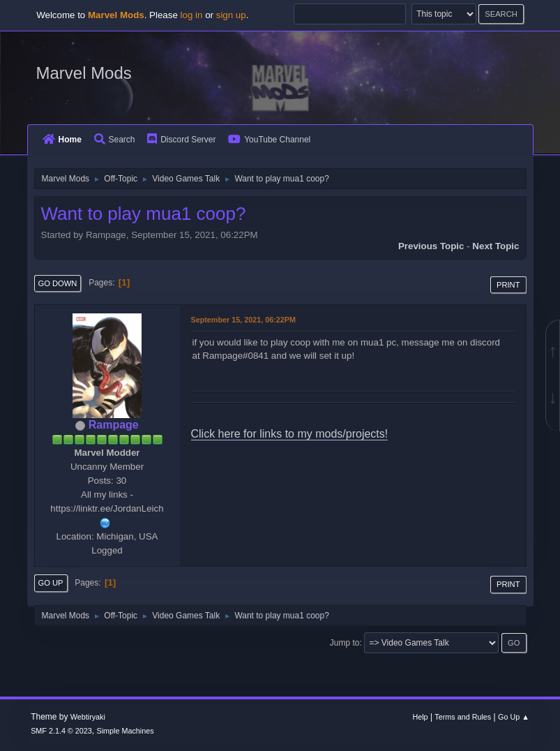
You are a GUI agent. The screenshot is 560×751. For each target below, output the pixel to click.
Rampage (114, 425)
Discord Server (181, 140)
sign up (231, 15)
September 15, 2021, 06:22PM (243, 320)
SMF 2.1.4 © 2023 (61, 731)
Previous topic (431, 246)
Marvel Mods (84, 73)
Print (508, 285)
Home (62, 140)
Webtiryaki (88, 717)
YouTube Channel (269, 140)
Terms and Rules (463, 717)
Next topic (495, 246)
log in (192, 15)
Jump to (345, 643)
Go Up (51, 583)
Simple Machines (125, 731)
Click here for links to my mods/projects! (290, 434)
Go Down (58, 283)
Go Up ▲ (514, 717)
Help (420, 717)
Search (115, 140)
